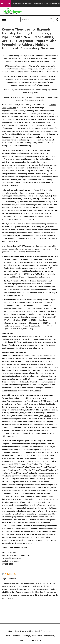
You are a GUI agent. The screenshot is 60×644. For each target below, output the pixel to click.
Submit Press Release (43, 631)
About (11, 631)
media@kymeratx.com (11, 561)
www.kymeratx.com (28, 345)
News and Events (25, 342)
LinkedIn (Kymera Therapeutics (14, 404)
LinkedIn (37, 391)
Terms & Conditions (13, 636)
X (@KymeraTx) (48, 401)
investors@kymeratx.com (12, 558)
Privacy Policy (49, 636)
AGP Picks (5, 3)
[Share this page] (57, 19)
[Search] (35, 19)
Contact (22, 640)
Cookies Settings (34, 640)
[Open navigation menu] (4, 19)
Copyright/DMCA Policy (32, 636)
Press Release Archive (24, 631)
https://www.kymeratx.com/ (13, 401)
